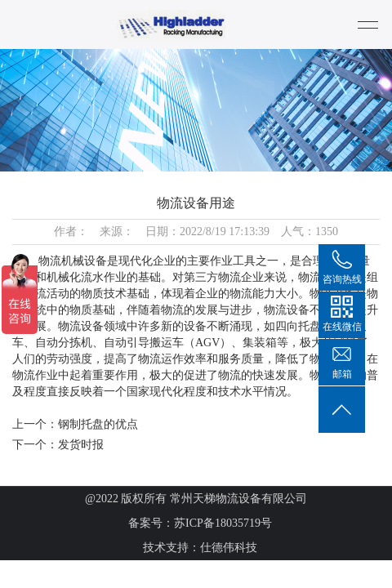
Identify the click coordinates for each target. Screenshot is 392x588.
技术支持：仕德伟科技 (200, 548)
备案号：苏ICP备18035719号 (200, 523)
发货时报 (81, 445)
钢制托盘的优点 (98, 424)
